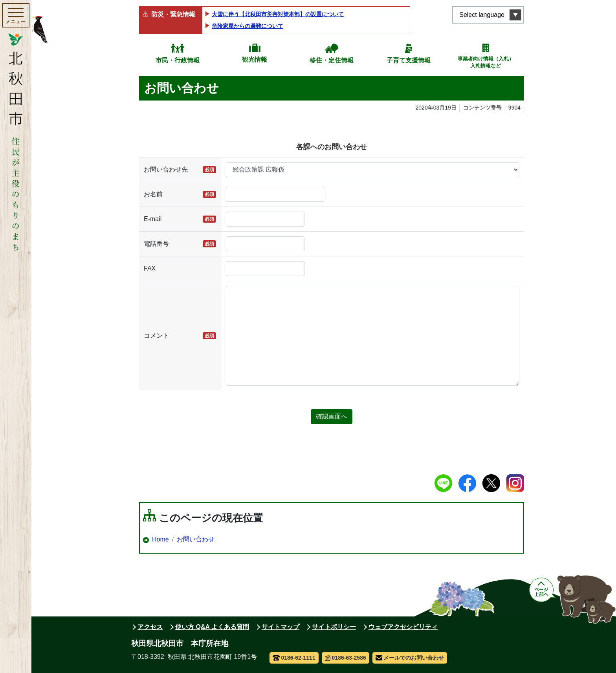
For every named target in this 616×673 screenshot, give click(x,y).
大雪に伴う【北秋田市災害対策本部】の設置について (278, 14)
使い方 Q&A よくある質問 (212, 627)
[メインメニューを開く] (16, 15)
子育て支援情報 (409, 60)
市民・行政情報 (178, 60)
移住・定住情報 (332, 60)
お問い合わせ (196, 539)
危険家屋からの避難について (247, 26)
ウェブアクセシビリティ (403, 627)
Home (160, 539)
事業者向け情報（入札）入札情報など (486, 62)
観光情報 (255, 59)
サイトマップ (280, 627)
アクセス (150, 627)
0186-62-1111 (294, 658)
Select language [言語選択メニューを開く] (482, 15)
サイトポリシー (334, 627)
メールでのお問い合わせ (410, 658)
